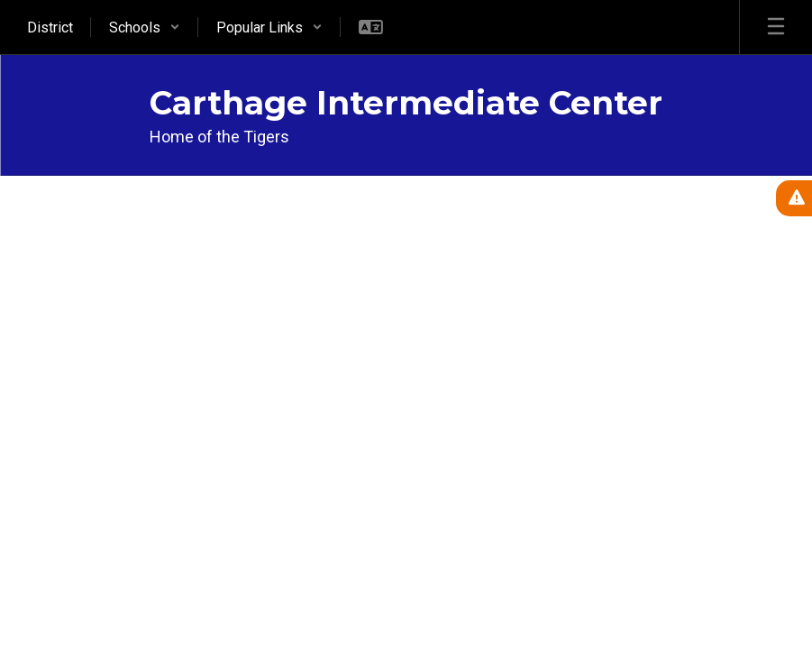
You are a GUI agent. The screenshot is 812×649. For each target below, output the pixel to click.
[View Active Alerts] (794, 198)
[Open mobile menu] (776, 27)
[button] (145, 27)
